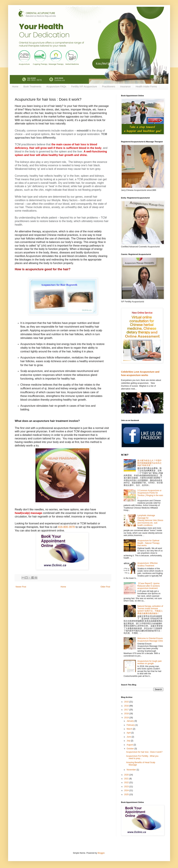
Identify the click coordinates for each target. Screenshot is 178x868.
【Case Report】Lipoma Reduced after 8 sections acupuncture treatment (149, 586)
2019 (127, 718)
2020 (127, 775)
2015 (127, 702)
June (129, 737)
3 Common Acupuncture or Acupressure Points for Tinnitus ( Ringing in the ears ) (150, 494)
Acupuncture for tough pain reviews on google (149, 662)
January (130, 721)
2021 (127, 779)
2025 (127, 794)
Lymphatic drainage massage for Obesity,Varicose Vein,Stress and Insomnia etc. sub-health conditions (150, 520)
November (132, 770)
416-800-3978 (66, 527)
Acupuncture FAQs (56, 86)
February (131, 725)
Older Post (105, 587)
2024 (127, 790)
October (130, 749)
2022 (127, 783)
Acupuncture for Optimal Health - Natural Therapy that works (148, 543)
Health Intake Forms (146, 86)
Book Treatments (32, 86)
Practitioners (109, 86)
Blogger (101, 853)
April (129, 733)
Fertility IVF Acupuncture (84, 86)
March (130, 729)
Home (15, 86)
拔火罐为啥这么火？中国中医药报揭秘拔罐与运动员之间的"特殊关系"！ (149, 463)
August (130, 745)
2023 (127, 787)
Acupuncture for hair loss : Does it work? (144, 752)
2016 (127, 706)
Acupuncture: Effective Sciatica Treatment (147, 564)
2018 (127, 714)
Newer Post (21, 587)
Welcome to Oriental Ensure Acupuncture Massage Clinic (150, 640)
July (129, 741)
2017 (127, 710)
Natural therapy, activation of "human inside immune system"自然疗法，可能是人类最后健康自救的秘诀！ (150, 610)
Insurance (125, 86)
